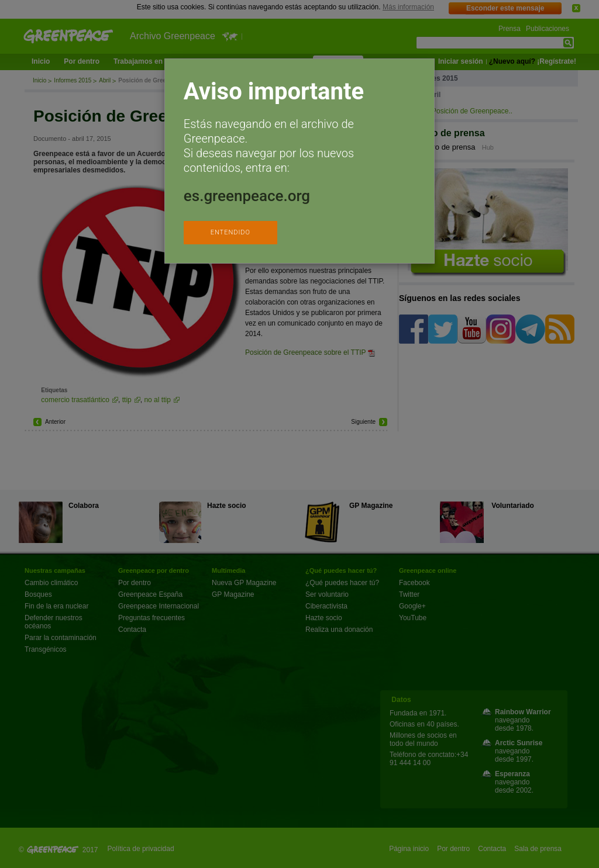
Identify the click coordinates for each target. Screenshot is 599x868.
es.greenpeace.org (247, 196)
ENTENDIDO (230, 232)
